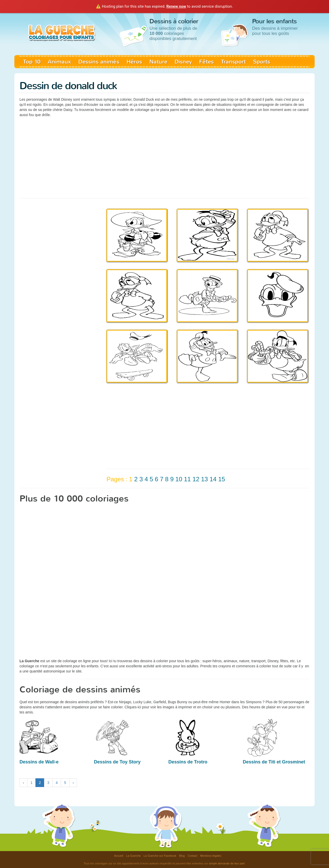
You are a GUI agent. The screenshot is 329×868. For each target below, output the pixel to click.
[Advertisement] (164, 157)
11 (187, 479)
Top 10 (32, 62)
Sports (262, 62)
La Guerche (133, 856)
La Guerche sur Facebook (160, 856)
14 (213, 479)
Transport (233, 62)
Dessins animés (99, 62)
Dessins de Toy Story (117, 762)
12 (196, 479)
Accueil (119, 856)
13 (204, 479)
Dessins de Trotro (188, 762)
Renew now (176, 6)
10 (179, 479)
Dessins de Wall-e (39, 762)
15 (222, 479)
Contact (192, 856)
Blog (182, 856)
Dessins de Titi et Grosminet (274, 762)
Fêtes (206, 62)
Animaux (59, 62)
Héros (134, 62)
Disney (183, 62)
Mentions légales (211, 856)
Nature (158, 62)
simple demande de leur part (227, 863)
